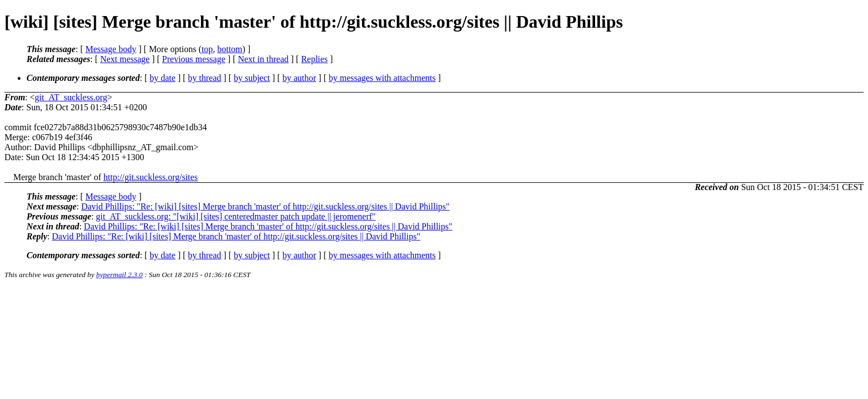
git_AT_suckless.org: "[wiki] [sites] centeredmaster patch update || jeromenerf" (236, 216)
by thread (205, 78)
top (207, 49)
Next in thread (263, 59)
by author (299, 78)
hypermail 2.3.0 (120, 275)
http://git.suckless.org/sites (151, 177)
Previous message (194, 59)
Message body (111, 49)
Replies (314, 59)
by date (162, 78)
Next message (125, 59)
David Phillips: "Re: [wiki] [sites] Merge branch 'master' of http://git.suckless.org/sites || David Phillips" (265, 206)
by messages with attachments (382, 78)
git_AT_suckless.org (71, 97)
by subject (252, 78)
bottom (229, 49)
